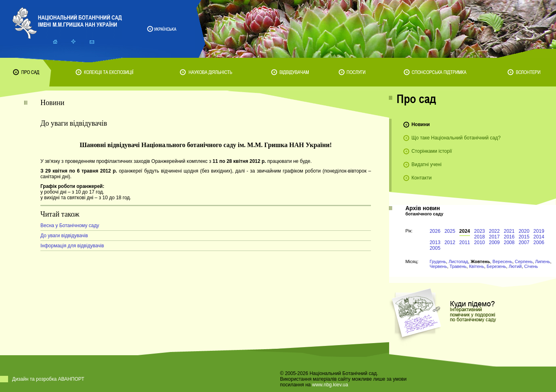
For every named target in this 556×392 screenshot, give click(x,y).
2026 (435, 231)
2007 (524, 242)
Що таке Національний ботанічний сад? (456, 138)
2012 (450, 242)
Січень (531, 266)
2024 (465, 231)
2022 (494, 231)
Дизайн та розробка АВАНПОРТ (48, 379)
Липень (542, 261)
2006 (539, 242)
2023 (479, 231)
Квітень (477, 266)
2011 (465, 242)
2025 (450, 231)
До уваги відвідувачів (64, 236)
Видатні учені (426, 164)
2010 (479, 242)
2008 (509, 242)
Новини (420, 124)
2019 (539, 231)
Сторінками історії (432, 151)
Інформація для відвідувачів (72, 246)
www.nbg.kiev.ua (330, 385)
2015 (524, 237)
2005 (435, 248)
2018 (479, 237)
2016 (509, 237)
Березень (496, 266)
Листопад (458, 261)
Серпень (524, 261)
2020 (524, 231)
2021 (509, 231)
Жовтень (480, 261)
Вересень (502, 261)
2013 (435, 242)
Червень (438, 266)
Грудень (438, 261)
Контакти (421, 178)
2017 (494, 237)
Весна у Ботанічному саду (70, 226)
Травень (458, 266)
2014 (539, 237)
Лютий (515, 266)
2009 (494, 242)
